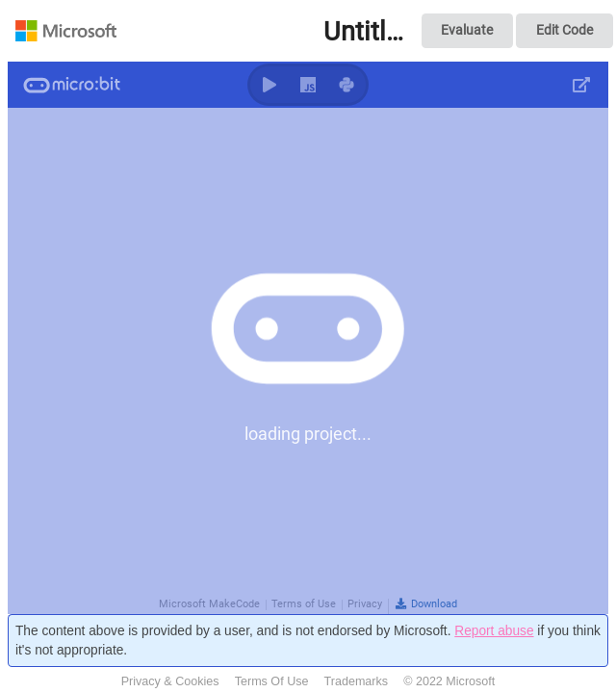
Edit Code (565, 30)
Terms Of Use (272, 681)
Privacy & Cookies (170, 681)
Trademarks (357, 681)
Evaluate (467, 30)
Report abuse (494, 631)
